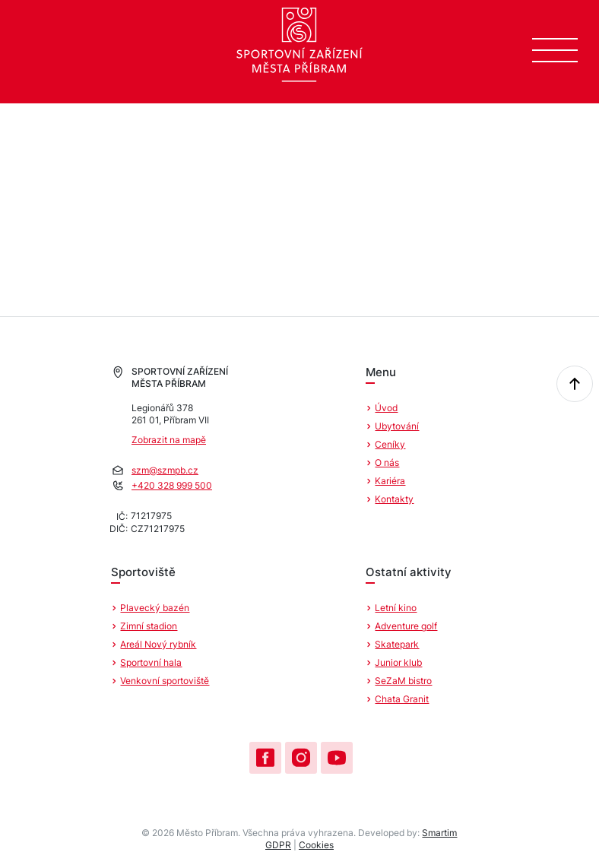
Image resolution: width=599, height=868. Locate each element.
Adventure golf (406, 626)
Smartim (439, 833)
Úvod (386, 408)
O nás (387, 463)
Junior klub (398, 662)
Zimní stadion (149, 626)
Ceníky (390, 444)
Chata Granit (402, 699)
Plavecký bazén (155, 608)
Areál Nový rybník (158, 644)
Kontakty (394, 499)
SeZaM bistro (403, 681)
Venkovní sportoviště (165, 681)
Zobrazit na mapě (169, 440)
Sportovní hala (151, 662)
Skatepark (397, 644)
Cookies (316, 845)
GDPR (278, 845)
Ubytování (397, 426)
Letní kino (396, 608)
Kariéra (390, 481)
